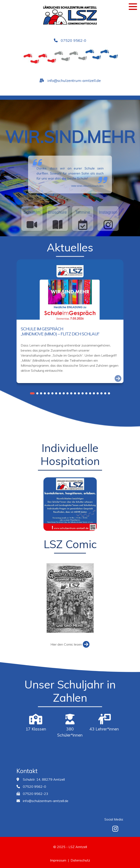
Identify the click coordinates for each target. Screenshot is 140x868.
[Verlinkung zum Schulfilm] (32, 235)
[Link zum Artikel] (118, 378)
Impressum (58, 860)
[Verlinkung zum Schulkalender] (83, 235)
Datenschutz (80, 860)
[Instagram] (115, 829)
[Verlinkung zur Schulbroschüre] (57, 235)
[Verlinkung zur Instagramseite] (108, 235)
